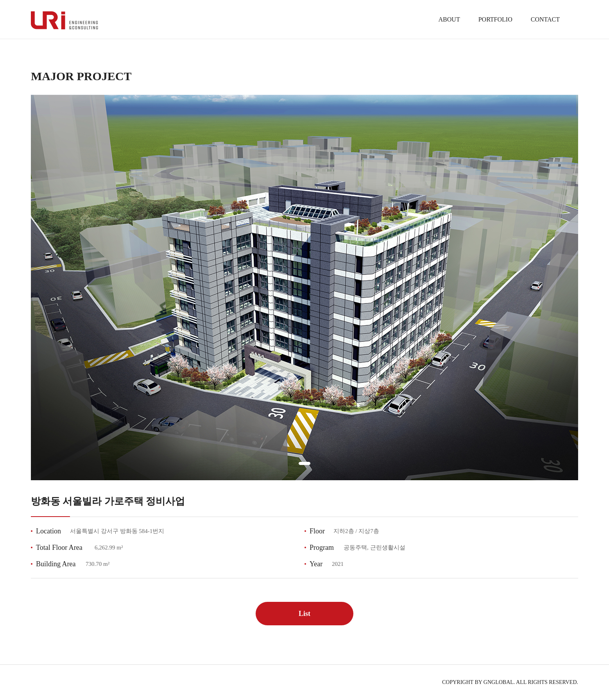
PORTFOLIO (495, 19)
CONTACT (545, 19)
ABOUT (449, 19)
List (304, 614)
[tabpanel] (304, 287)
